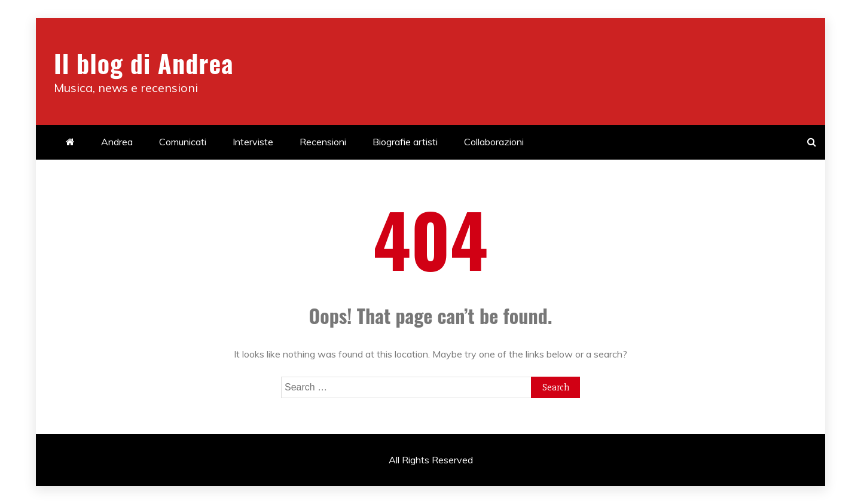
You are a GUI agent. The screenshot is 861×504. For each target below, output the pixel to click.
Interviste (253, 142)
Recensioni (323, 142)
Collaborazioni (494, 142)
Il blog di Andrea (143, 63)
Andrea (117, 142)
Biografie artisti (405, 142)
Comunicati (183, 142)
